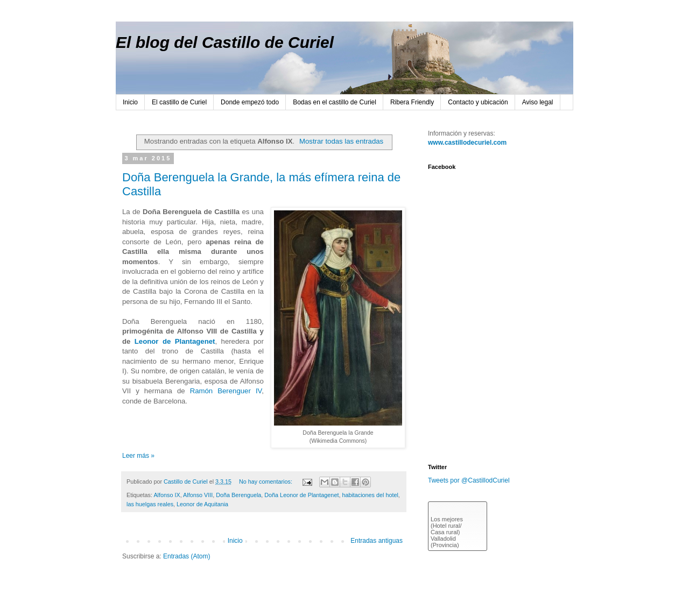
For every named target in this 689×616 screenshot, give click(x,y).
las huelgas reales (150, 504)
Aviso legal (538, 102)
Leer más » (138, 456)
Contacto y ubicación (478, 102)
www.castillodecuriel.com (467, 143)
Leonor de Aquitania (202, 504)
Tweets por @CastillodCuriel (469, 480)
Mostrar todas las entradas (341, 141)
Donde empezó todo (250, 102)
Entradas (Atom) (187, 556)
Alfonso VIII (198, 495)
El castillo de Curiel (179, 102)
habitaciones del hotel (370, 495)
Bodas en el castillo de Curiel (335, 102)
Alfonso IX (167, 495)
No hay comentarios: (266, 482)
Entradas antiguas (377, 541)
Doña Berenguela (238, 495)
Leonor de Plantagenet (175, 341)
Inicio (130, 102)
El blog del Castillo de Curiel (225, 42)
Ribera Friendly (412, 102)
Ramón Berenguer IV (226, 391)
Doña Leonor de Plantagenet (301, 495)
